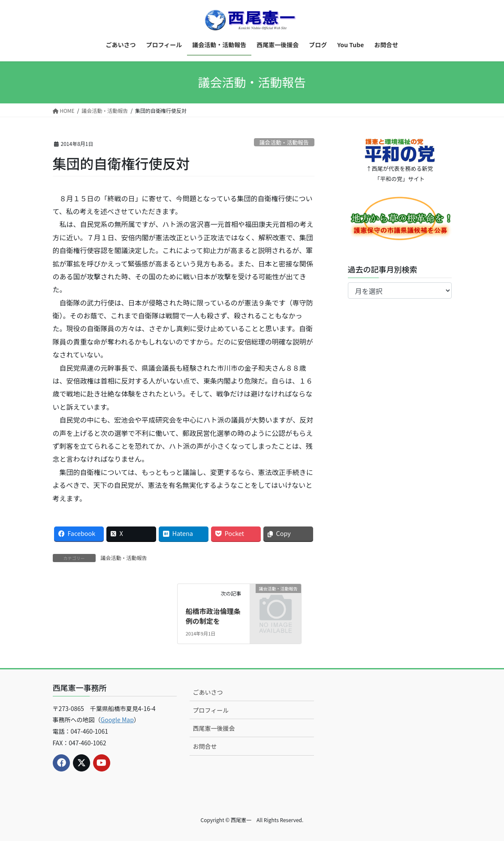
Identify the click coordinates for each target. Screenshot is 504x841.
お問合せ (205, 746)
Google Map (117, 720)
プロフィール (211, 710)
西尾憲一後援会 (214, 728)
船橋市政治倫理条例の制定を (213, 616)
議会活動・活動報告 (284, 142)
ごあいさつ (208, 692)
